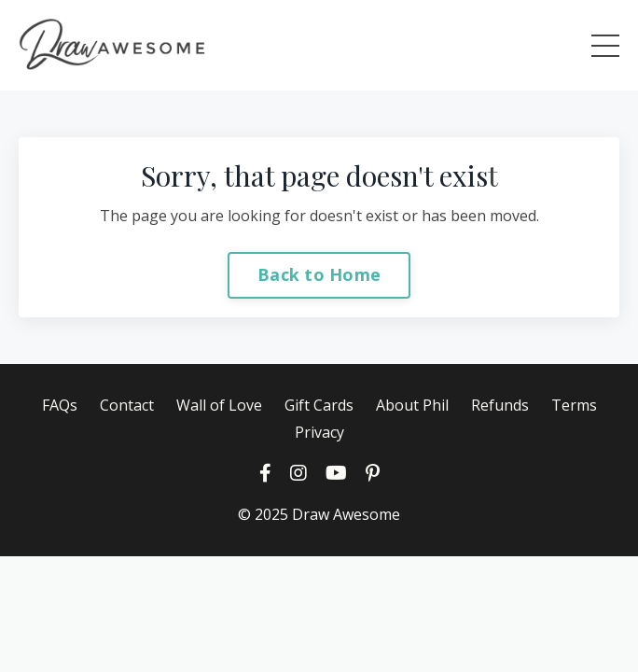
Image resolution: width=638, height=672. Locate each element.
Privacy (319, 432)
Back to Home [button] (319, 274)
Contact (127, 405)
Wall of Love (219, 405)
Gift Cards (319, 405)
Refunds (500, 405)
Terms (574, 405)
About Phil (412, 405)
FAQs (60, 405)
